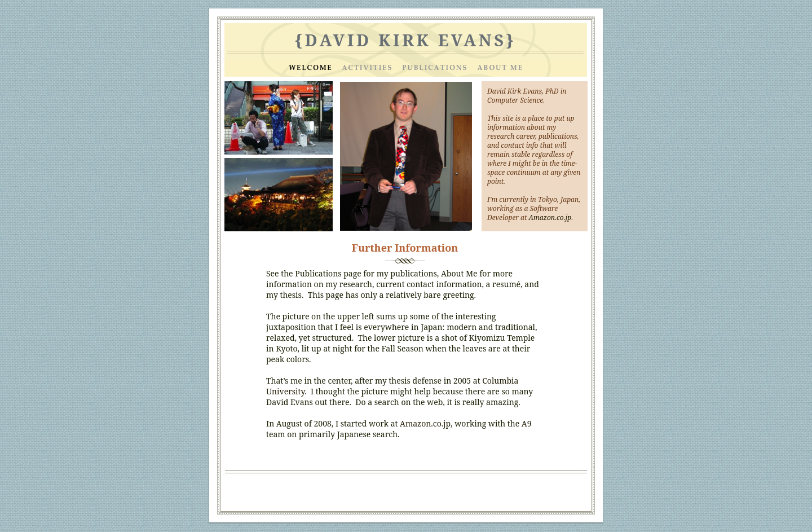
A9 (527, 423)
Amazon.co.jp (425, 423)
